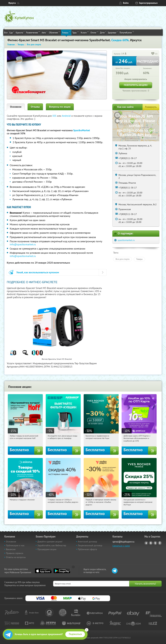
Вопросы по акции (60, 107)
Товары (66, 32)
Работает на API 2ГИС (132, 137)
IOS (55, 116)
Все (6, 32)
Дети (103, 32)
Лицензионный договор (90, 545)
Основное (16, 107)
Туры (76, 32)
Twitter (155, 543)
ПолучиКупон (127, 32)
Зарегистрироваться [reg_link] (148, 3)
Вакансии (11, 549)
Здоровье (113, 32)
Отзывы (35, 107)
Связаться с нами (121, 546)
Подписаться (75, 634)
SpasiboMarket (82, 130)
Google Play (62, 571)
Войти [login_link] (126, 3)
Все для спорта (122, 259)
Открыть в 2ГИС (150, 138)
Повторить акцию (136, 85)
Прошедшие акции (47, 549)
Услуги (85, 32)
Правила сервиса (15, 553)
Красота (20, 32)
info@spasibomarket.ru (23, 244)
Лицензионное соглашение (131, 139)
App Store (43, 571)
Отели (94, 32)
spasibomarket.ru (126, 240)
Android (67, 116)
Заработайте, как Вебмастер (52, 545)
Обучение (55, 32)
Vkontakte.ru (151, 543)
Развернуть (151, 107)
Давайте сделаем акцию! (50, 542)
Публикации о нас (15, 545)
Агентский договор (87, 542)
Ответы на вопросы (16, 557)
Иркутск (12, 3)
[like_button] (153, 54)
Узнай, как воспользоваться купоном (38, 272)
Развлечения (33, 32)
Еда (12, 32)
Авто (44, 32)
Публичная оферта (87, 549)
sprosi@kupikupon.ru (123, 542)
